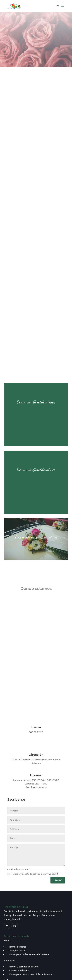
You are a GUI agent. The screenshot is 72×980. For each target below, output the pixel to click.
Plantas (7, 864)
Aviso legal (54, 934)
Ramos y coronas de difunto (22, 844)
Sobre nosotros (12, 876)
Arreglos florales (16, 828)
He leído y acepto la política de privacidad (33, 751)
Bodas (7, 858)
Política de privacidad (14, 934)
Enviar (58, 757)
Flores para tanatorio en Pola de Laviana (31, 852)
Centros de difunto (17, 848)
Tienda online (11, 870)
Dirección (36, 632)
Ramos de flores (16, 824)
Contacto (8, 882)
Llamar (36, 605)
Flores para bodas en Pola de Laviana (29, 832)
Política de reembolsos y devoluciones (22, 937)
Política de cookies (37, 934)
